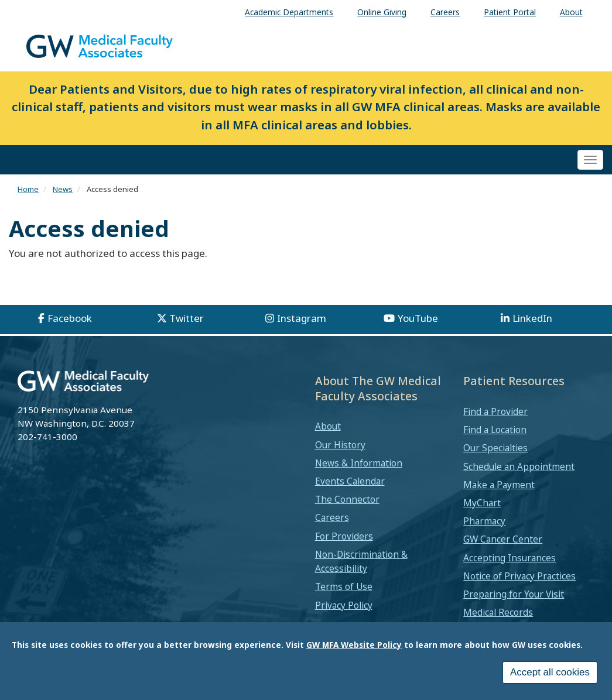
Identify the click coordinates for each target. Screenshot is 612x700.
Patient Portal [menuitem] (510, 12)
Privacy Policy (344, 605)
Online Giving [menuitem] (382, 12)
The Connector (347, 499)
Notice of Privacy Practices (519, 576)
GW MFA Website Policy (354, 649)
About (328, 426)
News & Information (359, 463)
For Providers (344, 536)
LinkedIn (532, 318)
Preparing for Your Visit (514, 594)
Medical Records (498, 612)
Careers (332, 517)
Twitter (187, 318)
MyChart (482, 503)
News (63, 189)
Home (28, 189)
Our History (340, 445)
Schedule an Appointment (519, 466)
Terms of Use (344, 586)
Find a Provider (495, 411)
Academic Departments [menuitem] (289, 12)
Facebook (70, 318)
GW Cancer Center (503, 539)
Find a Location (495, 430)
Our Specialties (495, 448)
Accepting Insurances (510, 558)
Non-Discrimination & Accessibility (361, 561)
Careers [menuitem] (445, 12)
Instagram (302, 318)
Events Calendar (350, 481)
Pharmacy (484, 521)
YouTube (418, 318)
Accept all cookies (550, 677)
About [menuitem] (571, 12)
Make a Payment (499, 485)
